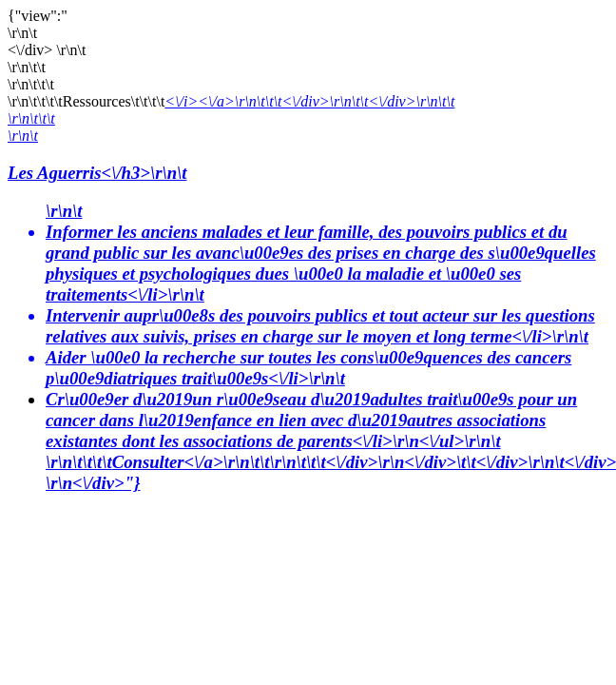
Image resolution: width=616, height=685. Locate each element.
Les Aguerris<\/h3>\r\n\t (97, 173)
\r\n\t (23, 136)
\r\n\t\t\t (31, 118)
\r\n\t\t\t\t (79, 462)
